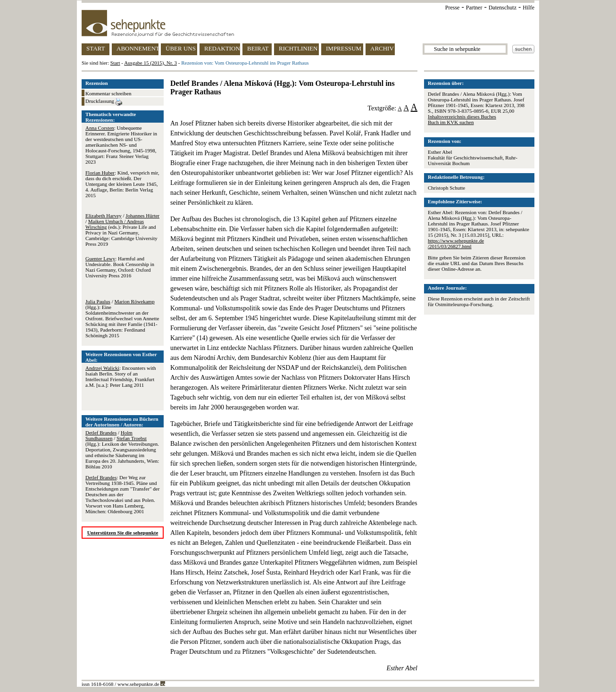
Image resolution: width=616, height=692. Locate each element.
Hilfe (529, 8)
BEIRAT (258, 48)
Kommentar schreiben (108, 93)
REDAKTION (222, 48)
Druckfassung (104, 102)
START (96, 48)
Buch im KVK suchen (451, 122)
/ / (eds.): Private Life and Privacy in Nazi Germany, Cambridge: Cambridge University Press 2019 (122, 230)
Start (115, 63)
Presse (453, 8)
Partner (474, 8)
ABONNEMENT (137, 48)
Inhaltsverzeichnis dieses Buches (462, 117)
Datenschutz (503, 8)
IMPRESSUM (344, 48)
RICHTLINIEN (298, 48)
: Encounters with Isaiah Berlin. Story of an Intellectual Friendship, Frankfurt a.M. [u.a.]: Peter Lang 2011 (121, 376)
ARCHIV (382, 48)
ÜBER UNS (181, 48)
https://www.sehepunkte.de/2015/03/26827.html (456, 243)
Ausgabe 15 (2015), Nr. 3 (150, 63)
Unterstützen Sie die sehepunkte (123, 533)
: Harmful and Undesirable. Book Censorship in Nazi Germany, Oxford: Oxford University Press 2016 (120, 267)
